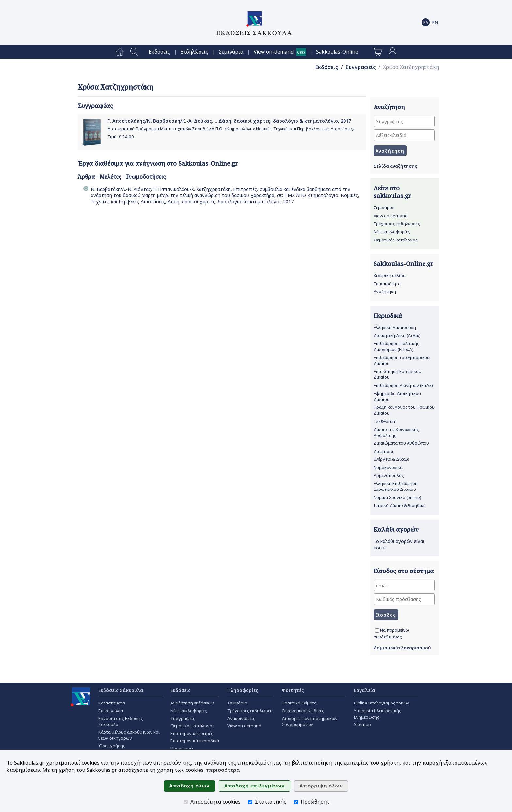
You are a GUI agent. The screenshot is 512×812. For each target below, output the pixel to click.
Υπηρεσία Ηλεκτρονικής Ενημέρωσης (378, 714)
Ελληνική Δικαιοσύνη (395, 327)
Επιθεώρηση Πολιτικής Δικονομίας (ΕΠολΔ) (396, 346)
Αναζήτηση (385, 291)
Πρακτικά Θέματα (299, 703)
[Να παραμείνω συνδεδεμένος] (377, 630)
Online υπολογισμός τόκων (382, 703)
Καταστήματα (112, 703)
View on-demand (274, 52)
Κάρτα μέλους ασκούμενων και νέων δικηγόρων (129, 735)
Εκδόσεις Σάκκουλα (121, 690)
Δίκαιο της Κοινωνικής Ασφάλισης (396, 432)
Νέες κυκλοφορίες (392, 232)
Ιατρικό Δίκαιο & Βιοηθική (400, 505)
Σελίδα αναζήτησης (395, 166)
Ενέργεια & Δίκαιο (392, 459)
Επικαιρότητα (387, 284)
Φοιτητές (293, 690)
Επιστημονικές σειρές (192, 733)
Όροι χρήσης (112, 746)
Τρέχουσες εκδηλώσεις (397, 224)
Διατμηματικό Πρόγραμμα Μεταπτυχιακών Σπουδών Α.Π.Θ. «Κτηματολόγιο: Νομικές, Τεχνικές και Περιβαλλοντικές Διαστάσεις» (231, 129)
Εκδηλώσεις (194, 52)
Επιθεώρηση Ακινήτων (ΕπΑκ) (403, 385)
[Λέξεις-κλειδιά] (404, 135)
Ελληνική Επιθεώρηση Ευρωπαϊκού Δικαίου (396, 486)
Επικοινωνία (111, 711)
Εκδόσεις (159, 52)
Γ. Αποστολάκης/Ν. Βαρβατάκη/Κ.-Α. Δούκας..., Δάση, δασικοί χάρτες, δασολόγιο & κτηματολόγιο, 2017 (229, 121)
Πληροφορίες (243, 690)
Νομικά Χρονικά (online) (397, 497)
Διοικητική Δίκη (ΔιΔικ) (397, 335)
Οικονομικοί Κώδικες (303, 711)
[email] (404, 585)
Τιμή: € (121, 137)
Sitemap (362, 724)
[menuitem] (120, 52)
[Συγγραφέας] (404, 121)
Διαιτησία (383, 451)
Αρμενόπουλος (389, 475)
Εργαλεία (365, 690)
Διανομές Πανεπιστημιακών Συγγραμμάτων (310, 721)
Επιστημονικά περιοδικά (195, 741)
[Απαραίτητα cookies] (186, 802)
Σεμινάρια (231, 52)
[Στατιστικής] (250, 802)
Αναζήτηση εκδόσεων (192, 703)
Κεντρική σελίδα (390, 275)
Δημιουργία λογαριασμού (402, 648)
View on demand (391, 216)
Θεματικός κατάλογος (396, 240)
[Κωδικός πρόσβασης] (404, 599)
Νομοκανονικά (388, 467)
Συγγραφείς (361, 67)
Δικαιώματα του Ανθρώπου (401, 443)
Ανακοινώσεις (241, 718)
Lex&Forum (385, 421)
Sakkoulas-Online (337, 52)
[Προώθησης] (296, 802)
